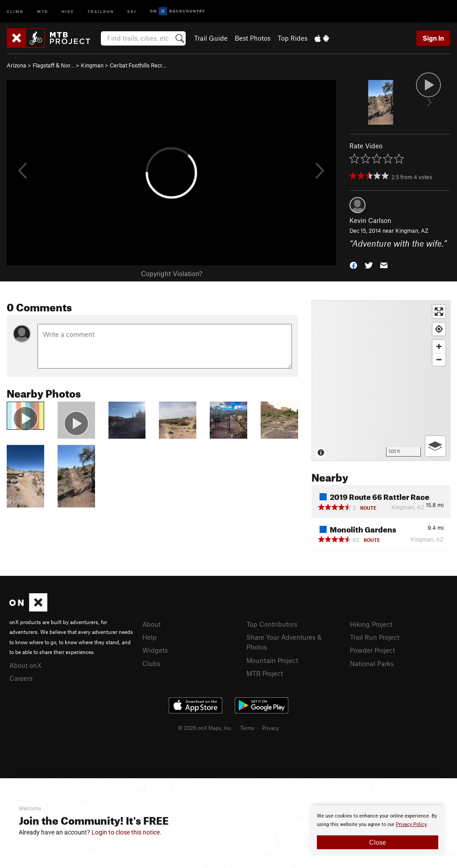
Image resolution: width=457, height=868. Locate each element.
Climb (15, 11)
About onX (25, 665)
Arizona (17, 65)
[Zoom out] (439, 359)
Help (150, 637)
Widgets (155, 650)
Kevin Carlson (370, 220)
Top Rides (293, 38)
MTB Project (265, 673)
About (152, 624)
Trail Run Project (375, 637)
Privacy (270, 728)
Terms (247, 728)
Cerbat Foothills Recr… (138, 65)
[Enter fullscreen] (439, 312)
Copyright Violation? (172, 273)
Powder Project (372, 650)
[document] (378, 830)
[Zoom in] (439, 346)
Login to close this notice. (127, 832)
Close (378, 842)
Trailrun (101, 11)
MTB (43, 11)
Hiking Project (371, 624)
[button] (353, 264)
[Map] (381, 381)
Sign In (433, 38)
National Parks (372, 663)
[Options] (435, 446)
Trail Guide (211, 38)
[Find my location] (439, 329)
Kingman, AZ (412, 231)
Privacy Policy (411, 824)
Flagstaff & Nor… (54, 65)
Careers (21, 678)
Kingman (92, 65)
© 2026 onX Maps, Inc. (205, 728)
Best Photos (253, 38)
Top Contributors (272, 624)
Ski (132, 11)
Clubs (151, 663)
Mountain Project (272, 660)
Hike (68, 11)
